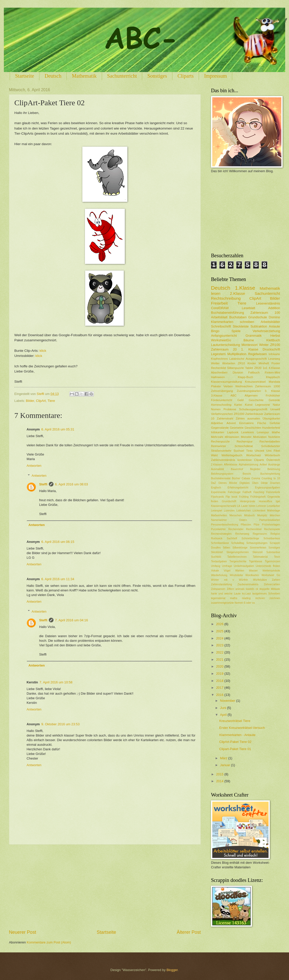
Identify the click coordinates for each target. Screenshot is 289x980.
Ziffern (231, 589)
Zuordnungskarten (249, 391)
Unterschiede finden (268, 566)
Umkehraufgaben (244, 566)
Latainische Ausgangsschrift (248, 359)
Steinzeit (258, 552)
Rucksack (217, 538)
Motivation (260, 437)
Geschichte (256, 400)
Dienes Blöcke (228, 483)
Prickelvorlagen (271, 525)
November (228, 701)
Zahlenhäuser (254, 414)
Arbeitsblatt (219, 317)
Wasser (253, 571)
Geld (240, 400)
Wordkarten (252, 575)
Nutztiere (274, 437)
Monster (246, 437)
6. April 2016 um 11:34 (58, 579)
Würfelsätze (260, 580)
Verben (228, 386)
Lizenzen (229, 511)
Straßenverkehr (221, 451)
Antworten (34, 466)
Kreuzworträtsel (255, 382)
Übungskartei (271, 418)
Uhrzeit (259, 451)
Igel (278, 501)
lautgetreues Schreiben (266, 594)
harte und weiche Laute (226, 594)
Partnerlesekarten (270, 520)
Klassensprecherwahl (224, 506)
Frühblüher (273, 395)
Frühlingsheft (258, 497)
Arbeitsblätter (270, 322)
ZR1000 (239, 414)
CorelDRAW (220, 308)
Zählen (240, 418)
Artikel (263, 465)
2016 (220, 695)
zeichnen (275, 598)
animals (240, 589)
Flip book (231, 497)
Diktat (264, 483)
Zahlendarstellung (221, 584)
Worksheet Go (271, 575)
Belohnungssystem (222, 474)
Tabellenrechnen (237, 557)
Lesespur (263, 432)
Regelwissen (257, 354)
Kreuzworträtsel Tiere (235, 721)
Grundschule (258, 317)
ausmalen (254, 418)
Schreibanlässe (220, 543)
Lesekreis (248, 432)
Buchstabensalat (221, 478)
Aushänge (274, 465)
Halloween (218, 377)
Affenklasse (231, 465)
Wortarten (229, 363)
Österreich (273, 460)
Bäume (249, 340)
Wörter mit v (222, 580)
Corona (256, 478)
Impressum (215, 76)
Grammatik (254, 336)
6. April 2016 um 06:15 (58, 542)
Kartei (238, 405)
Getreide (274, 400)
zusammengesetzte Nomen (227, 603)
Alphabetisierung (248, 465)
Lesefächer (274, 506)
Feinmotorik (273, 492)
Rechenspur (244, 441)
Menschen (236, 515)
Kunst (249, 405)
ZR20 (258, 368)
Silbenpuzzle (236, 368)
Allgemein (251, 395)
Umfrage (227, 566)
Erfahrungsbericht (238, 488)
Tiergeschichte (238, 561)
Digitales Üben (249, 483)
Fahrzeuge (234, 492)
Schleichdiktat (244, 446)
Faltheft (247, 492)
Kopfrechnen (219, 359)
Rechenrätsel (254, 529)
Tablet (249, 368)
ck (257, 589)
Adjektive (217, 423)
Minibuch (249, 515)
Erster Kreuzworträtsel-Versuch (242, 728)
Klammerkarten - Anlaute (237, 735)
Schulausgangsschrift (253, 409)
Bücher (236, 478)
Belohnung (274, 469)
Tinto (249, 451)
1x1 (265, 368)
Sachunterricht (122, 76)
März (224, 758)
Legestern (218, 354)
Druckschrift (271, 349)
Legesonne (263, 405)
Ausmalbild (217, 469)
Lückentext (259, 511)
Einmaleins (247, 423)
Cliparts (186, 76)
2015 (220, 774)
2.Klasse (237, 293)
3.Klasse (217, 395)
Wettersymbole (271, 571)
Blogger (172, 970)
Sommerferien (258, 548)
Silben (226, 548)
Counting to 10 (271, 478)
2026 (220, 624)
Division (238, 372)
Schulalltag (238, 543)
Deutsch (53, 76)
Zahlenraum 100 (265, 313)
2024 (220, 638)
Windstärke (236, 575)
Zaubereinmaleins (248, 584)
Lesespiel (217, 511)
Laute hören (248, 506)
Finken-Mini (272, 372)
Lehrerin (261, 506)
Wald (214, 455)
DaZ (213, 483)
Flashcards (217, 497)
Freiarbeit (219, 303)
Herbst (275, 336)
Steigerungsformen (237, 552)
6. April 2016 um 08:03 (71, 484)
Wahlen (240, 571)
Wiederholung (219, 575)
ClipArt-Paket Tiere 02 (235, 742)
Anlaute (274, 326)
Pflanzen (246, 525)
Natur (276, 405)
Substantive (273, 552)
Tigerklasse (255, 561)
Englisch (216, 488)
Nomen (216, 409)
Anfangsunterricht (224, 336)
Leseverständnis (268, 303)
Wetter (215, 363)
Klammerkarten (222, 322)
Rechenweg (242, 534)
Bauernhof (237, 469)
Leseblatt (248, 308)
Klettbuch (273, 340)
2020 (220, 666)
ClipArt (41, 401)
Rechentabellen (270, 441)
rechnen (260, 598)
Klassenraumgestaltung (226, 382)
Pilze (257, 525)
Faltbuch (254, 372)
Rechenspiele (272, 529)
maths (234, 598)
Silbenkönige (240, 548)
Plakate (216, 386)
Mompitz (262, 515)
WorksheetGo (221, 340)
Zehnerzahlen (272, 584)
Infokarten (218, 432)
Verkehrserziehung (266, 331)
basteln (250, 589)
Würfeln (243, 580)
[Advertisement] (105, 887)
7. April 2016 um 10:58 (56, 682)
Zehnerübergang (222, 391)
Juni (223, 708)
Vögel (227, 571)
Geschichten (253, 428)
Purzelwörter (218, 529)
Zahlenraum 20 (224, 349)
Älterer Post (189, 932)
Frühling (244, 497)
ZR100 (275, 345)
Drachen (275, 483)
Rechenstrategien (221, 534)
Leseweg (274, 359)
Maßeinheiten (219, 515)
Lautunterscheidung (225, 345)
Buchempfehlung (270, 474)
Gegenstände (220, 428)
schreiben (247, 322)
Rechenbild (218, 368)
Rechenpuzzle (220, 441)
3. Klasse (272, 391)
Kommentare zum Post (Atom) (49, 942)
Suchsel (239, 451)
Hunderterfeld (271, 428)
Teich (277, 557)
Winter (264, 345)
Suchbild (216, 557)
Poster (276, 363)
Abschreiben (219, 372)
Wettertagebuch (232, 455)
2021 (220, 660)
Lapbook (233, 432)
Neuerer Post (23, 932)
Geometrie (237, 428)
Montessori (249, 345)
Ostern (243, 520)
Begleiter (255, 469)
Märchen (275, 515)
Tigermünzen (272, 561)
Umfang (216, 566)
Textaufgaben (219, 561)
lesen (216, 293)
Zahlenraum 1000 (268, 386)
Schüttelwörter (271, 446)
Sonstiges (157, 76)
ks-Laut (247, 594)
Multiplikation (237, 354)
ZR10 (241, 363)
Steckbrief (217, 552)
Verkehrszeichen (222, 414)
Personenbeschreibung (225, 525)
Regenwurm (260, 534)
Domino (274, 317)
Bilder (30, 401)
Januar (225, 765)
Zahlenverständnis (223, 460)
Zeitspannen (218, 589)
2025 (220, 631)
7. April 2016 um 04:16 (71, 620)
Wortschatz (253, 455)
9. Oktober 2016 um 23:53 (61, 724)
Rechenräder (236, 529)
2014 (220, 781)
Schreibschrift (221, 326)
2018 (220, 681)
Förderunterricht (221, 400)
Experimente (218, 492)
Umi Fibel (273, 451)
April (224, 715)
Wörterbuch (272, 455)
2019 (220, 674)
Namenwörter (219, 520)
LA (239, 506)
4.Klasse (274, 368)
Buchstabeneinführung (227, 313)
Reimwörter (219, 446)
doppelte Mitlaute (270, 589)
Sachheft (232, 538)
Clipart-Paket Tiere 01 (235, 749)
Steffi (43, 484)
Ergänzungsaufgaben (268, 488)
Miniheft (264, 363)
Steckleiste (241, 326)
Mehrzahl (217, 437)
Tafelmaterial (260, 557)
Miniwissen (232, 437)
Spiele (236, 331)
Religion (275, 534)
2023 (220, 645)
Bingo (215, 331)
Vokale (215, 571)
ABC (234, 395)
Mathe (276, 432)
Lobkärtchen (244, 511)
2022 (220, 652)
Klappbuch (273, 377)
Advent (231, 423)
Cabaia (246, 478)
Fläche (262, 423)
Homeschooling (221, 405)
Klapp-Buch (246, 377)
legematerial (218, 598)
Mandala (274, 382)
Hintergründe (248, 501)
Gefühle (275, 423)
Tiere (51, 401)
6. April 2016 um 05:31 (58, 429)
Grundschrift (229, 501)
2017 (220, 688)
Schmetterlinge (251, 538)
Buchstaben (238, 317)
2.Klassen (217, 465)
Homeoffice (265, 501)
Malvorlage (274, 511)
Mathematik (84, 76)
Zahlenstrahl (225, 418)
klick (43, 351)
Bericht (247, 474)
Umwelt (275, 409)
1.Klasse (245, 288)
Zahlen (276, 580)
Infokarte (274, 354)
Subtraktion (259, 326)
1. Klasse (250, 349)
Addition (274, 308)
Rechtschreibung (226, 298)
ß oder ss (249, 603)
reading (246, 598)
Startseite (25, 76)
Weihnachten (244, 386)
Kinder (252, 363)
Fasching (259, 492)
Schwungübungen (257, 543)
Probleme (230, 409)
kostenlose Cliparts (251, 460)
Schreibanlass (272, 538)
